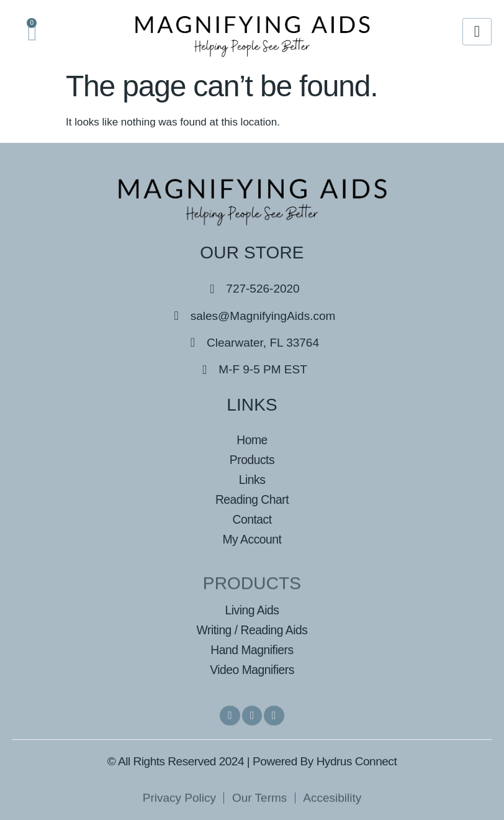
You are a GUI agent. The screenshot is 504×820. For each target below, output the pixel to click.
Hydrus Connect (357, 761)
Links (252, 480)
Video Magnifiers (252, 669)
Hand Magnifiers (252, 649)
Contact (252, 520)
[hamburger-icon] (477, 32)
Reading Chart (252, 500)
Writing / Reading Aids (252, 630)
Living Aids (252, 610)
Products (252, 460)
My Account (252, 540)
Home (252, 440)
